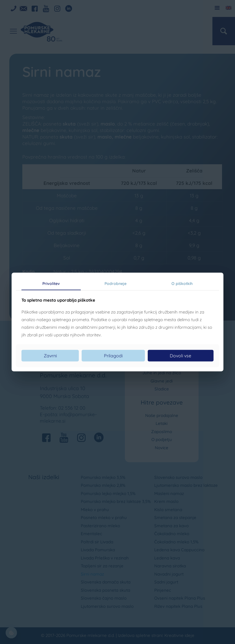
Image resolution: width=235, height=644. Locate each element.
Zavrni (50, 355)
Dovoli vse (180, 355)
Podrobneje (116, 284)
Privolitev (51, 284)
